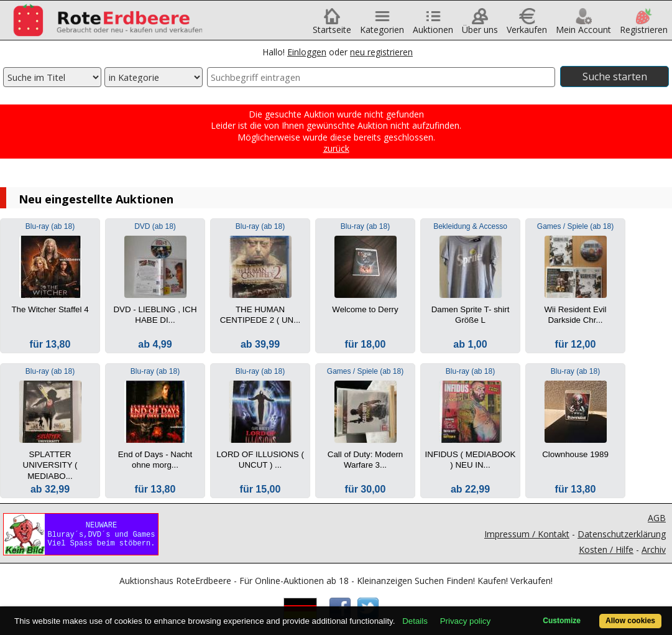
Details (415, 621)
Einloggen (307, 52)
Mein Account (583, 25)
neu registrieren (381, 52)
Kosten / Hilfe (606, 549)
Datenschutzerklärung (622, 534)
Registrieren (644, 25)
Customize (562, 621)
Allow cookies (630, 621)
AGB (657, 518)
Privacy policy (465, 621)
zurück (336, 148)
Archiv (654, 549)
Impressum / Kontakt (527, 534)
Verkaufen (527, 25)
